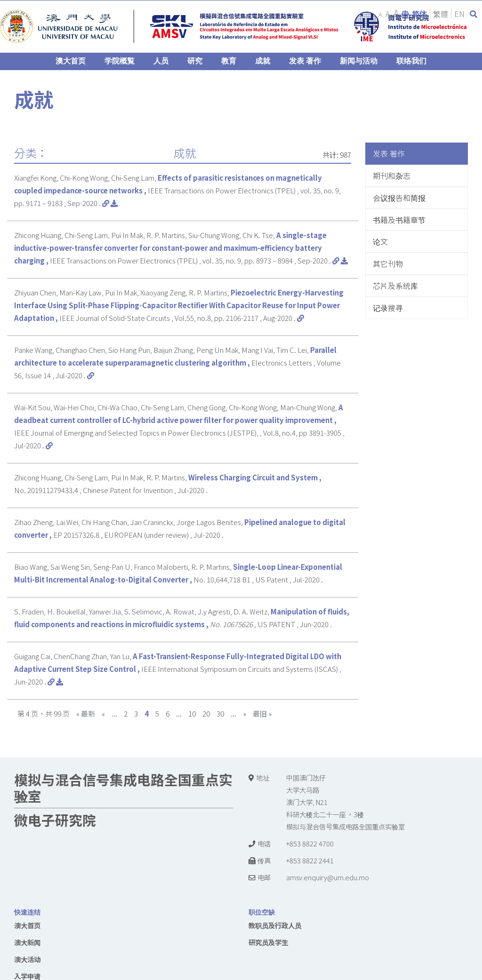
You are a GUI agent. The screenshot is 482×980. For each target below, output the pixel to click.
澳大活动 (27, 959)
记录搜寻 (388, 308)
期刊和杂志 (392, 175)
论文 (380, 241)
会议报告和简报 (399, 198)
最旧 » (262, 713)
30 (220, 713)
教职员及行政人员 (275, 925)
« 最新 (86, 713)
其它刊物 (388, 263)
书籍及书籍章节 (399, 220)
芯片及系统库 (395, 286)
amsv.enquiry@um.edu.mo (328, 877)
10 (192, 713)
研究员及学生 (268, 942)
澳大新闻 (27, 942)
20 (206, 713)
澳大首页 (27, 925)
